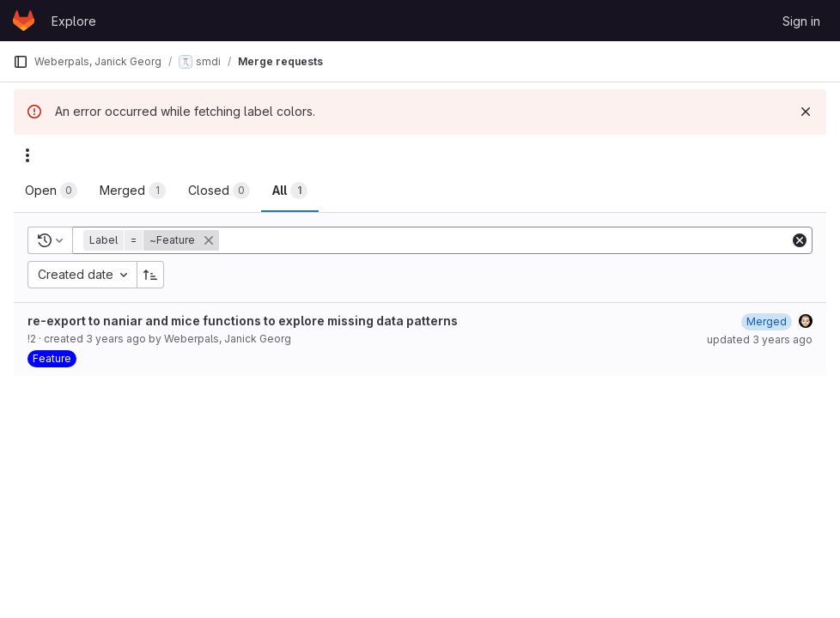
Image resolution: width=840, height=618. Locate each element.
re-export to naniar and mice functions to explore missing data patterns (243, 321)
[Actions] (27, 155)
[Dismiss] (806, 112)
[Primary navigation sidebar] (21, 62)
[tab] (51, 191)
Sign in (801, 21)
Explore (74, 21)
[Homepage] (24, 21)
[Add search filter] (506, 240)
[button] (153, 240)
